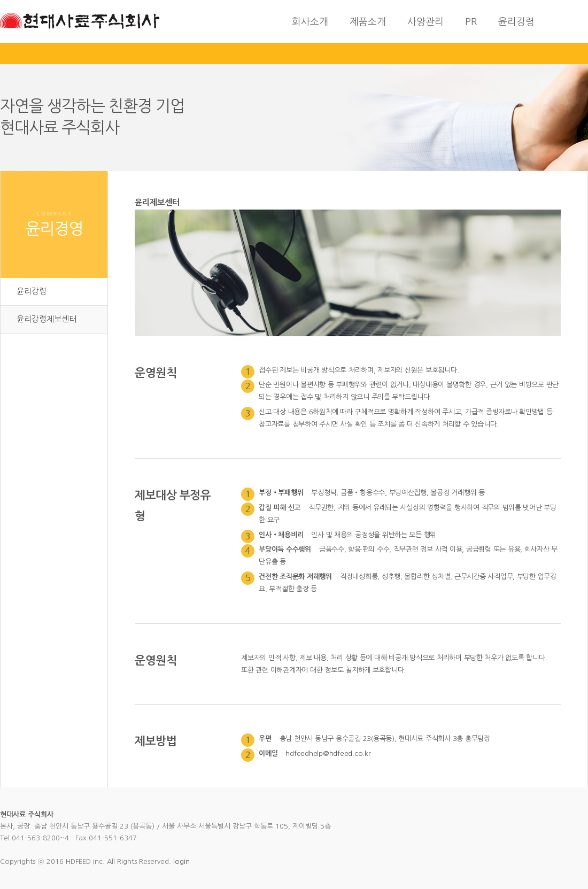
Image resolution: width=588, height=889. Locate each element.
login (181, 861)
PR (471, 22)
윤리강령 (516, 22)
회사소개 (310, 22)
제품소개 (368, 22)
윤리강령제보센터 (47, 319)
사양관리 (425, 22)
